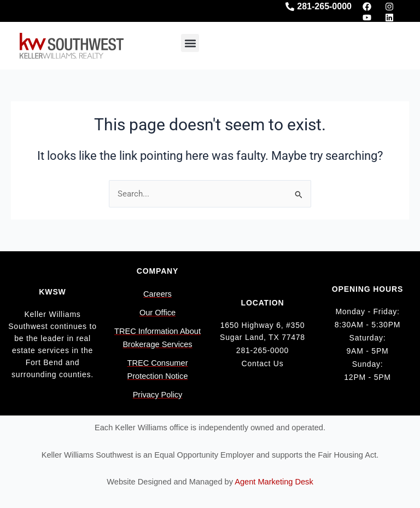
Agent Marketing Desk (274, 482)
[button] (190, 43)
